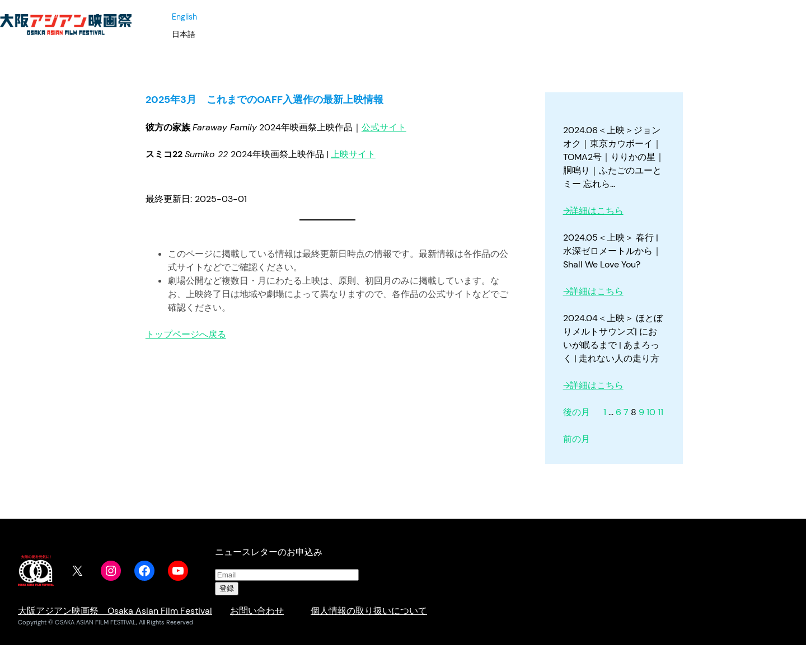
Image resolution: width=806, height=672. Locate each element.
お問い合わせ (257, 611)
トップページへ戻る (186, 334)
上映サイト (353, 154)
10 (651, 412)
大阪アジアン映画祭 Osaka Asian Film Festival (115, 611)
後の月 (577, 412)
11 (660, 412)
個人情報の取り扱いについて (369, 611)
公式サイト (384, 127)
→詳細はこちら (593, 211)
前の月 (577, 439)
